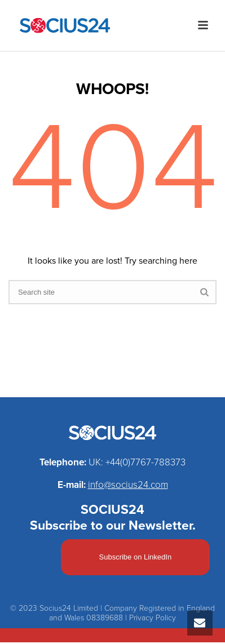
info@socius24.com (128, 485)
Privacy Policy (153, 618)
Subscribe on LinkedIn (136, 557)
